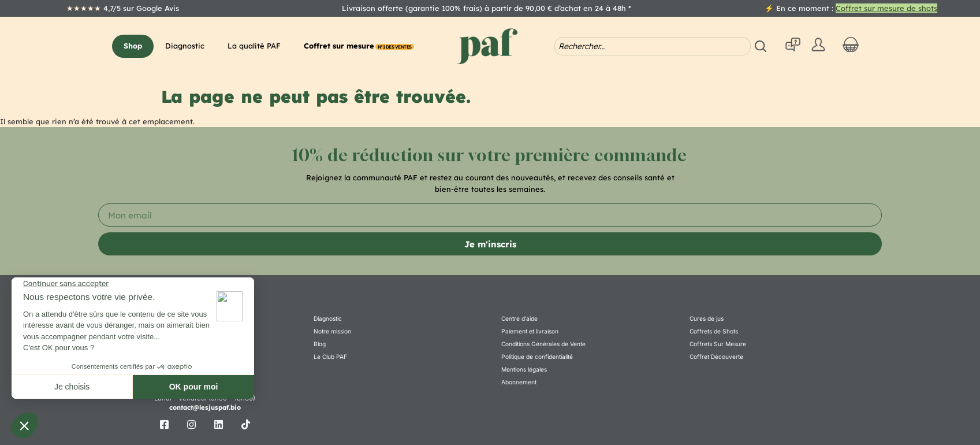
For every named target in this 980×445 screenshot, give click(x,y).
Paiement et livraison (530, 333)
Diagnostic (328, 319)
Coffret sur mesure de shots (886, 8)
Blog (320, 348)
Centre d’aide (519, 319)
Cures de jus (707, 319)
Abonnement (519, 391)
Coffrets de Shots (713, 333)
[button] (133, 46)
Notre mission (332, 333)
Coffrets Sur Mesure (718, 348)
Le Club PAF (330, 362)
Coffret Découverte (716, 362)
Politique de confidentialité (537, 362)
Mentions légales (524, 377)
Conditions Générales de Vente (543, 348)
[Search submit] (762, 46)
